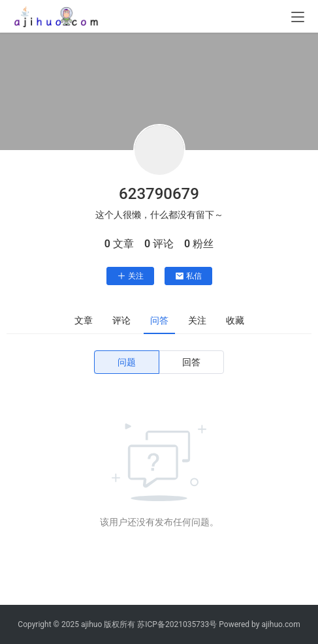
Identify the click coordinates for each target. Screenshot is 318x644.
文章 (84, 320)
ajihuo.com (280, 624)
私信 (188, 276)
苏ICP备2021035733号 (177, 624)
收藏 (235, 320)
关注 (130, 276)
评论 (121, 320)
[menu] (298, 17)
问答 (159, 320)
